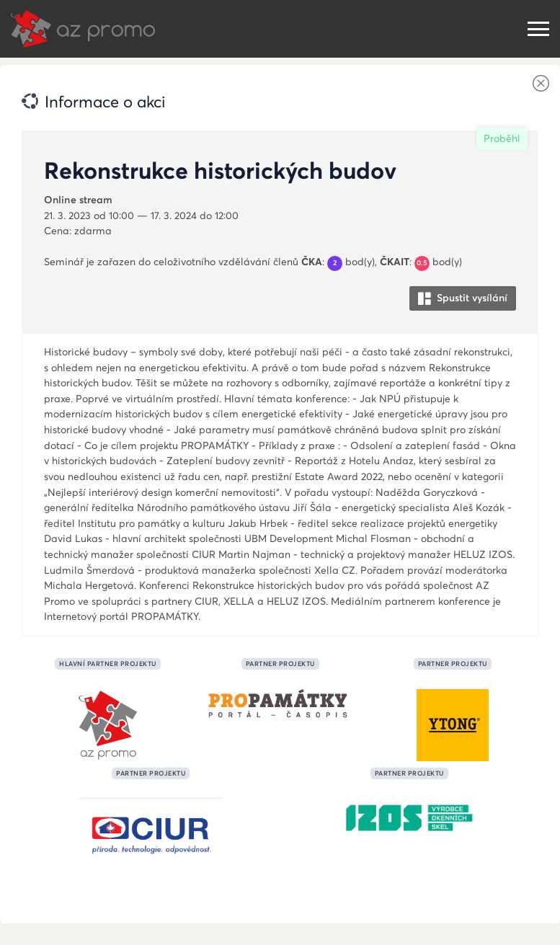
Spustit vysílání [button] (463, 298)
